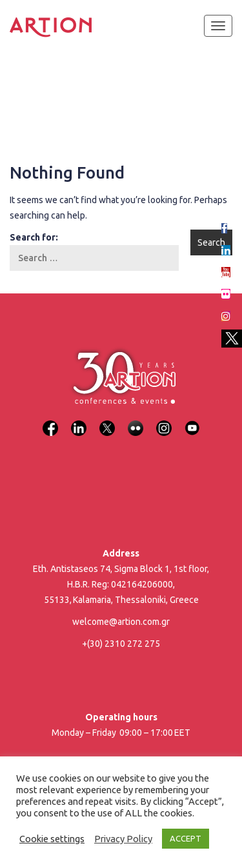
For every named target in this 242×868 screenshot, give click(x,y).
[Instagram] (164, 420)
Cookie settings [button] (52, 839)
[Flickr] (136, 420)
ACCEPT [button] (186, 838)
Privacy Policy (123, 839)
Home (21, 90)
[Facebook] (50, 420)
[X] (107, 420)
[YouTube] (192, 420)
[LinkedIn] (79, 420)
